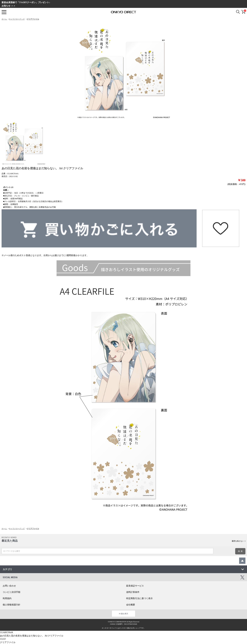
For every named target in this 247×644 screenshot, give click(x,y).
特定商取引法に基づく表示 (139, 598)
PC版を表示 (123, 614)
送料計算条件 (133, 592)
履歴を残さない (238, 541)
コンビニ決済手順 (11, 592)
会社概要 (131, 605)
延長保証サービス (135, 586)
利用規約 (7, 598)
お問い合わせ (9, 586)
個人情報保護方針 (11, 605)
